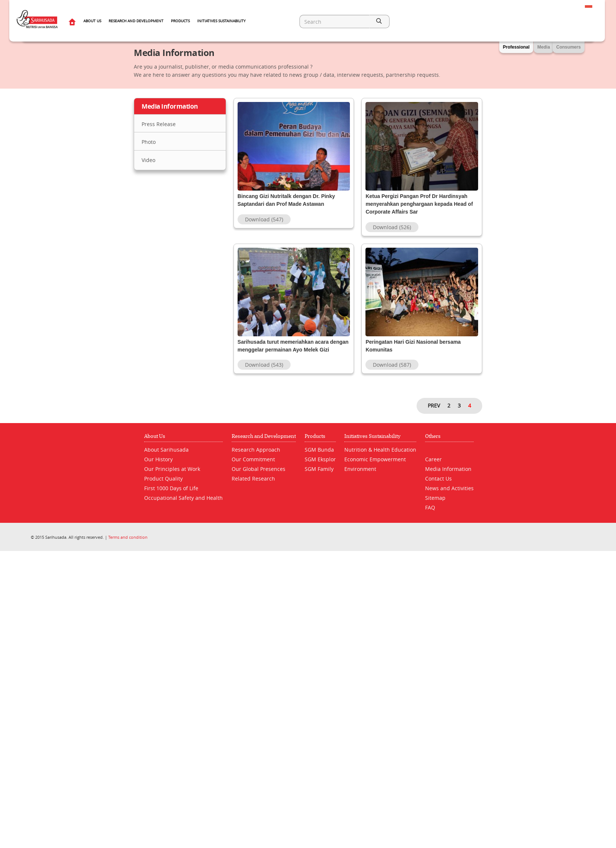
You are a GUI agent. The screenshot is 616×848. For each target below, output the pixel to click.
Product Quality (163, 486)
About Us (92, 21)
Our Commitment (253, 467)
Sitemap (435, 506)
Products (180, 21)
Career (433, 467)
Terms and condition (128, 545)
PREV (434, 413)
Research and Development (136, 21)
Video (148, 160)
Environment (360, 477)
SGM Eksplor (320, 467)
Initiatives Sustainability (221, 21)
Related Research (253, 486)
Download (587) (392, 372)
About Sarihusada (166, 457)
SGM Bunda (319, 457)
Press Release (159, 124)
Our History (158, 467)
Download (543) (264, 372)
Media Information (448, 477)
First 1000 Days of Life (171, 496)
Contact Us (438, 486)
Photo (149, 142)
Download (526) (392, 227)
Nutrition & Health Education (380, 457)
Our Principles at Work (172, 477)
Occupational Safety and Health (183, 506)
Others (433, 444)
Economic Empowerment (375, 467)
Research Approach (256, 457)
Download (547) (264, 227)
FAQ (430, 515)
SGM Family (319, 477)
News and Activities (449, 496)
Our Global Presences (259, 477)
